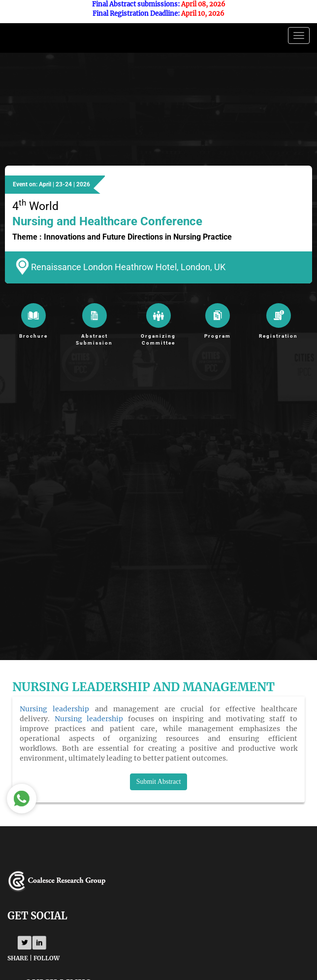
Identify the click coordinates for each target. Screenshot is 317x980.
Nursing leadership (54, 709)
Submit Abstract (159, 782)
